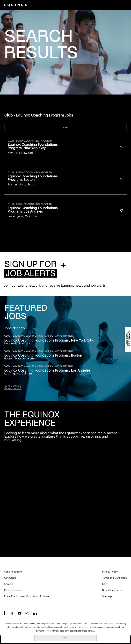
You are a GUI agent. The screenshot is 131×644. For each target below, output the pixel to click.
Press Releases (13, 590)
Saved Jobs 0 (13, 386)
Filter (65, 128)
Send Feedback (13, 572)
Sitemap (107, 596)
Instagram (27, 613)
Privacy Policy (110, 572)
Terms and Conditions (114, 578)
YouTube (20, 613)
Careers (9, 584)
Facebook (4, 613)
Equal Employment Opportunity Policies (27, 596)
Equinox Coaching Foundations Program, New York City (49, 341)
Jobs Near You (16, 328)
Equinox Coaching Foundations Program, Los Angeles (47, 371)
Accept (66, 638)
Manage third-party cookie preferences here (73, 631)
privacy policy (44, 631)
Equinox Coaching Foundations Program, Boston (43, 356)
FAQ (104, 584)
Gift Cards (10, 578)
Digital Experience (112, 590)
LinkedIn (35, 613)
